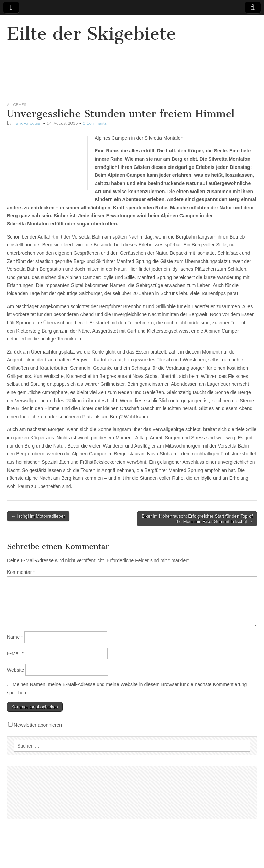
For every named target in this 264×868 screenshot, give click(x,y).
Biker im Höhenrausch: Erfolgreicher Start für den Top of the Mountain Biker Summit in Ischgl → (197, 519)
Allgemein (17, 105)
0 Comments (95, 123)
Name (15, 637)
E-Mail (15, 653)
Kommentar (21, 572)
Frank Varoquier (27, 123)
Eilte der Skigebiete (91, 34)
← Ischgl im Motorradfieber (38, 516)
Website (15, 670)
